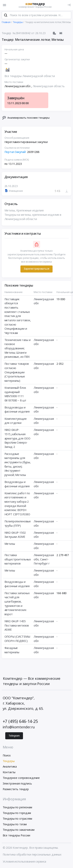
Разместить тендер (16, 789)
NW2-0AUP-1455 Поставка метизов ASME (17, 625)
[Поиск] (6, 15)
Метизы (10, 544)
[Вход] (69, 5)
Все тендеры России (16, 835)
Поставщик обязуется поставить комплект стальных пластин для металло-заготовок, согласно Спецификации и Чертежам (18, 316)
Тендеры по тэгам (15, 824)
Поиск (7, 755)
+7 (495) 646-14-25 (20, 721)
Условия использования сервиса (25, 861)
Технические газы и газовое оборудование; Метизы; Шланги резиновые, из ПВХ (18, 348)
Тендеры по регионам (17, 807)
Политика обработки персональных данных (32, 855)
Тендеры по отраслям (17, 819)
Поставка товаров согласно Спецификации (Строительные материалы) (17, 372)
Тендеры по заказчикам (19, 830)
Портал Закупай (15, 152)
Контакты (9, 772)
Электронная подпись (17, 783)
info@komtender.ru (19, 727)
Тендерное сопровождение (21, 778)
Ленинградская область (49, 86)
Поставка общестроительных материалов (18, 559)
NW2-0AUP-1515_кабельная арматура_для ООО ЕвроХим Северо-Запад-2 (18, 438)
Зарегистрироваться (36, 269)
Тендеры (9, 761)
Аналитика (10, 767)
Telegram (14, 736)
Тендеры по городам (17, 813)
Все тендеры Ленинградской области (30, 76)
